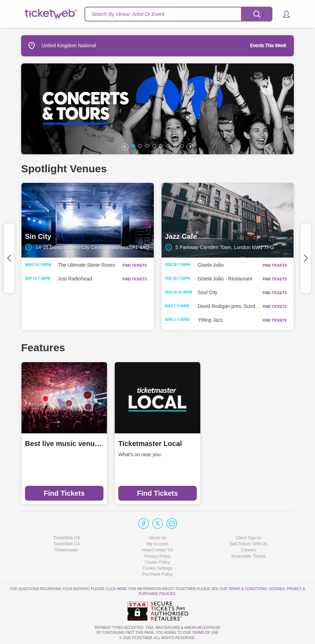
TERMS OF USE (205, 633)
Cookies (277, 589)
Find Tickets (64, 493)
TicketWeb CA (67, 544)
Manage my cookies (157, 568)
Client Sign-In (248, 538)
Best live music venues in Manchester (64, 444)
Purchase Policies (157, 594)
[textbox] (178, 14)
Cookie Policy (157, 562)
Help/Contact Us (157, 550)
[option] (157, 109)
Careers (248, 550)
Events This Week (268, 45)
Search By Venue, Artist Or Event (128, 14)
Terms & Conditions (247, 589)
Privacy (294, 589)
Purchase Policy (157, 574)
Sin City (88, 220)
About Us (157, 538)
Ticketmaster (67, 550)
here (122, 589)
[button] (283, 14)
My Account (157, 544)
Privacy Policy (157, 556)
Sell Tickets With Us (248, 544)
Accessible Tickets (248, 556)
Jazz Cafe (228, 220)
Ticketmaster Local (150, 444)
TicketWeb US (67, 538)
